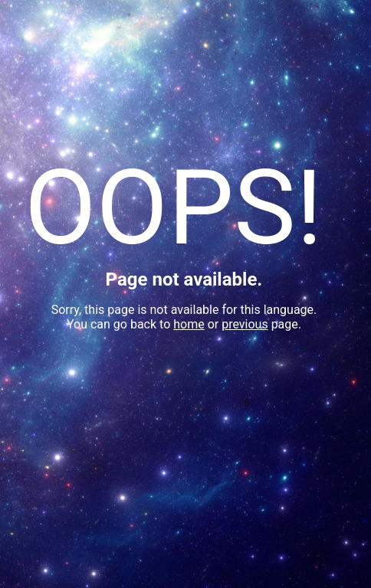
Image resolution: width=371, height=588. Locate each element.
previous (245, 324)
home (189, 324)
